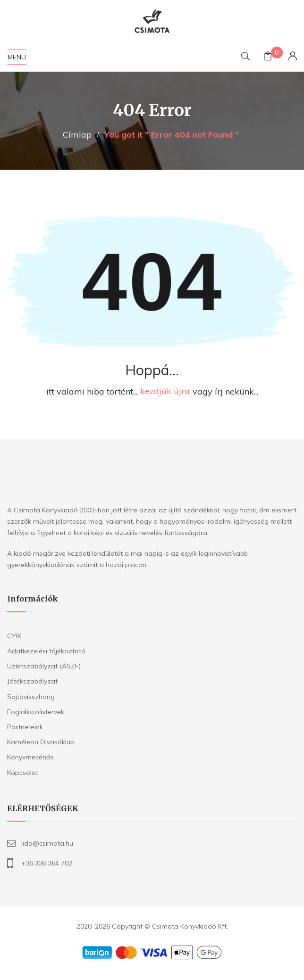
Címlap (77, 135)
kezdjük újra (165, 391)
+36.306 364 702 (47, 863)
